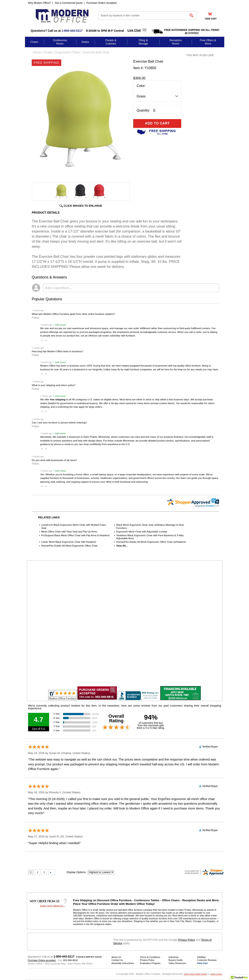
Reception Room (176, 42)
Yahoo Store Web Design (195, 974)
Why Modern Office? (40, 3)
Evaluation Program (150, 963)
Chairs (34, 42)
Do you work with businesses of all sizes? (54, 460)
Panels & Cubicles (111, 42)
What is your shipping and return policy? (54, 385)
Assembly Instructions (123, 963)
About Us (116, 957)
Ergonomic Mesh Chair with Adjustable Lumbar (142, 531)
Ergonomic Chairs (68, 52)
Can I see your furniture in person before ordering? (59, 422)
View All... (122, 546)
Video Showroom (177, 963)
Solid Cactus (216, 974)
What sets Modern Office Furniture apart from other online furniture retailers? (74, 314)
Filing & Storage (143, 42)
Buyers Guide (176, 960)
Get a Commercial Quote (69, 3)
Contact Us (117, 960)
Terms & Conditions (150, 957)
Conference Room (60, 42)
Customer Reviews (207, 960)
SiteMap (201, 957)
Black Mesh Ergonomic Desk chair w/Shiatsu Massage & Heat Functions (150, 526)
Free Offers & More (208, 42)
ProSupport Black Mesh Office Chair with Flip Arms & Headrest (75, 535)
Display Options (76, 872)
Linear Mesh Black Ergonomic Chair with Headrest (69, 542)
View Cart (202, 963)
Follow (36, 318)
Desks (85, 42)
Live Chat (134, 30)
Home (37, 52)
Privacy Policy (187, 940)
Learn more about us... (52, 906)
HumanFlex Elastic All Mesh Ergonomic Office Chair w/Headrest (151, 542)
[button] (42, 340)
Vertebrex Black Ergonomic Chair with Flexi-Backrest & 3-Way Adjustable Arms (150, 537)
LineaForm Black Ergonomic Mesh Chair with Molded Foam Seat (74, 526)
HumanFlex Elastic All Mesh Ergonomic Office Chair (70, 546)
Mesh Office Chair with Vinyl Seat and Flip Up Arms (69, 531)
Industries (174, 957)
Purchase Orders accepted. (42, 960)
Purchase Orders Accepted (101, 3)
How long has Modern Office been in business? (58, 351)
